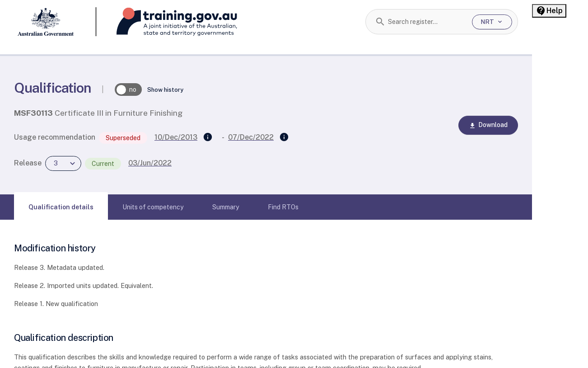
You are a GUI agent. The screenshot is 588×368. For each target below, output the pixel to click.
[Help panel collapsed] (549, 11)
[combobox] (427, 22)
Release (28, 163)
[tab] (61, 207)
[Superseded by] (284, 137)
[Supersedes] (208, 137)
